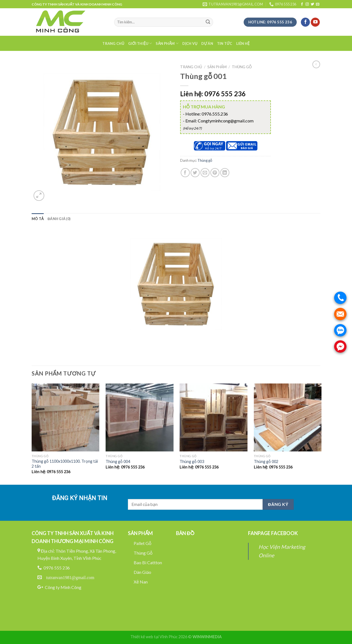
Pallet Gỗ (143, 543)
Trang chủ (113, 43)
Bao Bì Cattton (148, 562)
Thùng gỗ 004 (118, 461)
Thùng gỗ (242, 67)
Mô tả (38, 219)
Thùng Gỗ (143, 553)
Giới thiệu (140, 43)
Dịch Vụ (190, 43)
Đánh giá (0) (59, 219)
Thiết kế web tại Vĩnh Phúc (154, 637)
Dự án (207, 43)
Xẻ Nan (141, 582)
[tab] (38, 219)
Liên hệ (243, 43)
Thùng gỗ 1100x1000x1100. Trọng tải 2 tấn (65, 464)
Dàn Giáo (142, 572)
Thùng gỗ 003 (192, 461)
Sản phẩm (167, 43)
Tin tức (225, 43)
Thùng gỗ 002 (266, 461)
